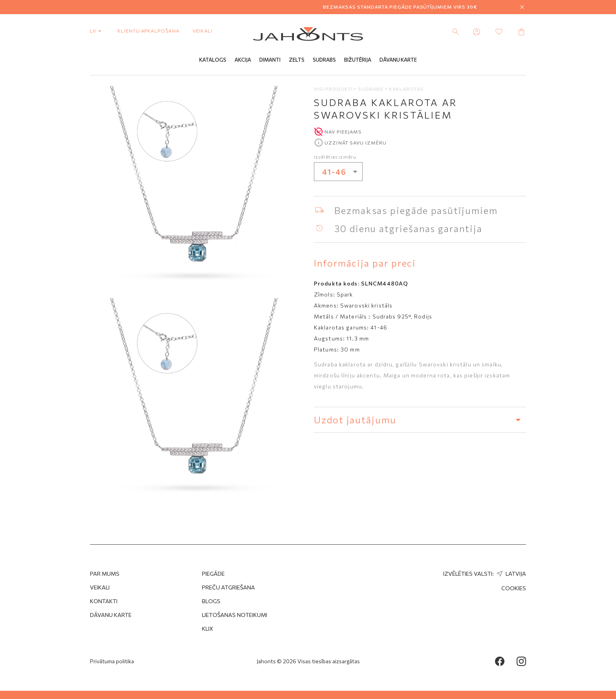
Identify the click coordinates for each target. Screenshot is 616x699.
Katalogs (213, 60)
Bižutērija (358, 60)
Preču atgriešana (228, 587)
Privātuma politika (112, 661)
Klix (208, 629)
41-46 (342, 172)
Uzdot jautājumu (420, 420)
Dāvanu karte (111, 615)
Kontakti (104, 601)
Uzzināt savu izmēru (356, 143)
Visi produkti (334, 89)
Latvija (511, 574)
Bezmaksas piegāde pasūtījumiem (416, 210)
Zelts (297, 60)
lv (97, 31)
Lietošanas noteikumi (235, 615)
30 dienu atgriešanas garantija (408, 228)
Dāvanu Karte (398, 60)
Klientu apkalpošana (148, 31)
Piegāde (213, 574)
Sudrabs (324, 60)
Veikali (203, 31)
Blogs (211, 601)
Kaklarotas (406, 89)
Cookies (514, 588)
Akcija (243, 60)
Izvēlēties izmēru (335, 157)
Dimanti (270, 60)
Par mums (105, 574)
